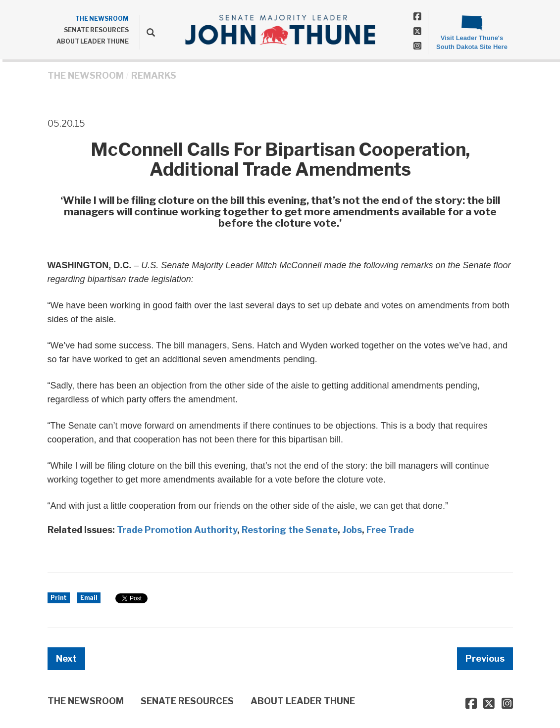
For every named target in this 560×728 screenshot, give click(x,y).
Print (59, 598)
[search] (147, 32)
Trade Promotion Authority (177, 530)
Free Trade (390, 530)
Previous (485, 658)
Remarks (154, 75)
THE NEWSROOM (102, 19)
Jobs (352, 530)
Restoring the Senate (290, 530)
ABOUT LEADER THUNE (93, 41)
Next (66, 658)
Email (89, 598)
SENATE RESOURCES (96, 30)
